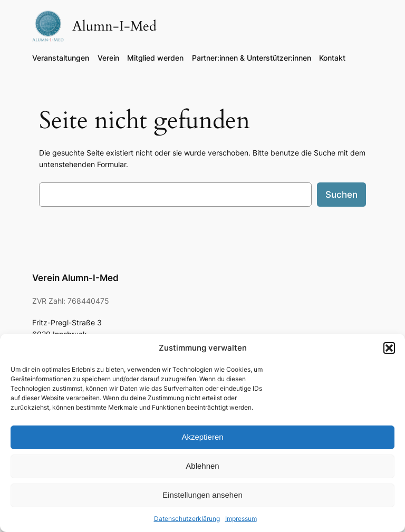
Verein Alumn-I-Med (75, 278)
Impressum (241, 519)
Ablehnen (202, 466)
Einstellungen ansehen (202, 495)
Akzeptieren (202, 437)
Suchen (341, 195)
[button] (389, 348)
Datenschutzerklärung (187, 519)
